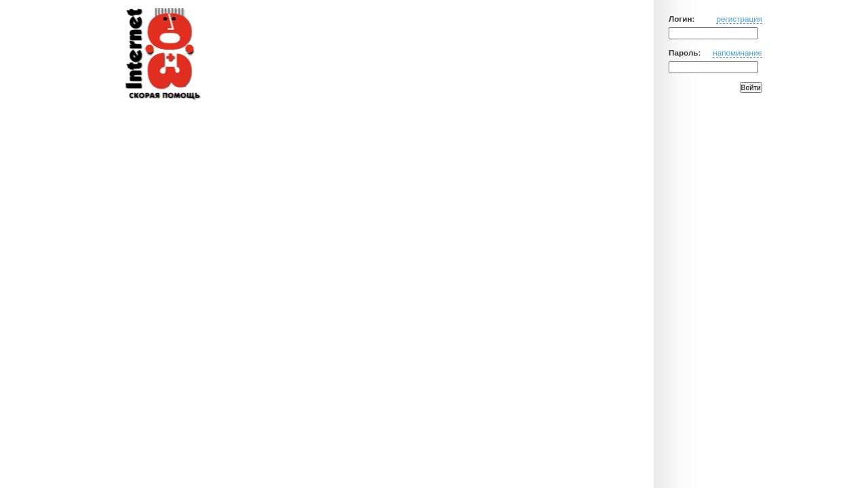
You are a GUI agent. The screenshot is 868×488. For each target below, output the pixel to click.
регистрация (739, 19)
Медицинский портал (162, 55)
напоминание (737, 53)
